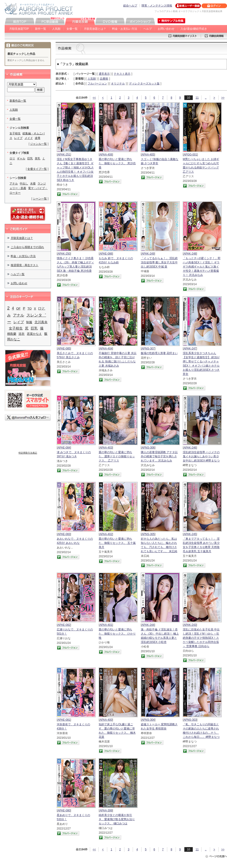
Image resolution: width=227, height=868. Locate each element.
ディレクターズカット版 (144, 84)
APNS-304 (148, 720)
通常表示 (104, 74)
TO (30, 308)
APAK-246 (190, 448)
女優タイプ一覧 (37, 169)
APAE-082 (64, 625)
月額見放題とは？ (95, 29)
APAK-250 (64, 254)
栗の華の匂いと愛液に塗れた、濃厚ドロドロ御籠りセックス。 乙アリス (117, 456)
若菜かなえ (34, 334)
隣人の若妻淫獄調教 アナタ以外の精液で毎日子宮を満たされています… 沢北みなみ (159, 456)
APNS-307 (148, 348)
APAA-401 (106, 625)
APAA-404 (106, 348)
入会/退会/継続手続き (194, 29)
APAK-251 (64, 155)
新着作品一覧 (18, 101)
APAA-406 (106, 155)
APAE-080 (64, 810)
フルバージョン (97, 84)
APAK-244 (148, 625)
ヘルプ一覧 (18, 274)
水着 (33, 184)
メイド (29, 138)
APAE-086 (106, 254)
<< (94, 98)
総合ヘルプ (130, 6)
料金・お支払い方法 (125, 29)
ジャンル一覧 (38, 144)
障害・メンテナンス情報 (157, 6)
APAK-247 (190, 348)
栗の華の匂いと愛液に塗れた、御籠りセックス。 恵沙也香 (117, 163)
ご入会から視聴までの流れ (27, 247)
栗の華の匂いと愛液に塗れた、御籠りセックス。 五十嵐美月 (117, 543)
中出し (24, 184)
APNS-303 (190, 720)
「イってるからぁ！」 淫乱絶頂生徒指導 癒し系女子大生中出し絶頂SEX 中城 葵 (159, 262)
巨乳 (30, 158)
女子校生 (15, 133)
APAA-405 (148, 155)
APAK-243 (190, 625)
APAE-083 (64, 534)
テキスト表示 (122, 74)
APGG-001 (190, 155)
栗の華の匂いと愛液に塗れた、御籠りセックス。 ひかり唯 (117, 634)
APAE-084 (64, 448)
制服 (29, 322)
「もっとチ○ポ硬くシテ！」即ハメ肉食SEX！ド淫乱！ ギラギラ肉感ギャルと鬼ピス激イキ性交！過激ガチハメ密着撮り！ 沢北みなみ (202, 267)
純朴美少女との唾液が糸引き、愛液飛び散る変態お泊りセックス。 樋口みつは (117, 819)
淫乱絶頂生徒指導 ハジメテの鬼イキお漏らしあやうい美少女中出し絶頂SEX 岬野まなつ (201, 456)
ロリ (12, 158)
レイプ (18, 138)
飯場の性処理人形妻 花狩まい (159, 353)
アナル (14, 184)
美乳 (38, 158)
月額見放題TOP (19, 29)
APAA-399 (106, 810)
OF (18, 308)
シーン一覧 (40, 199)
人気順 (56, 29)
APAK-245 (190, 534)
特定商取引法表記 (28, 453)
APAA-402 (106, 534)
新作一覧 (41, 29)
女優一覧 (72, 29)
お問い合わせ (166, 29)
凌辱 (38, 138)
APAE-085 (64, 348)
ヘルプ (148, 29)
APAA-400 (106, 720)
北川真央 (41, 322)
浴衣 (22, 334)
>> (223, 98)
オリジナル (118, 84)
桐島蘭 (12, 334)
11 (197, 98)
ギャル (21, 158)
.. (206, 98)
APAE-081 (64, 720)
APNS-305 (148, 534)
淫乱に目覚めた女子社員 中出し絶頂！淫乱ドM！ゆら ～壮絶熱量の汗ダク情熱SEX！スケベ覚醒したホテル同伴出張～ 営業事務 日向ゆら (201, 638)
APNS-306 (148, 448)
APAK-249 (148, 254)
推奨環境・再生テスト (25, 265)
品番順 (104, 79)
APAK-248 (190, 254)
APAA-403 (106, 448)
